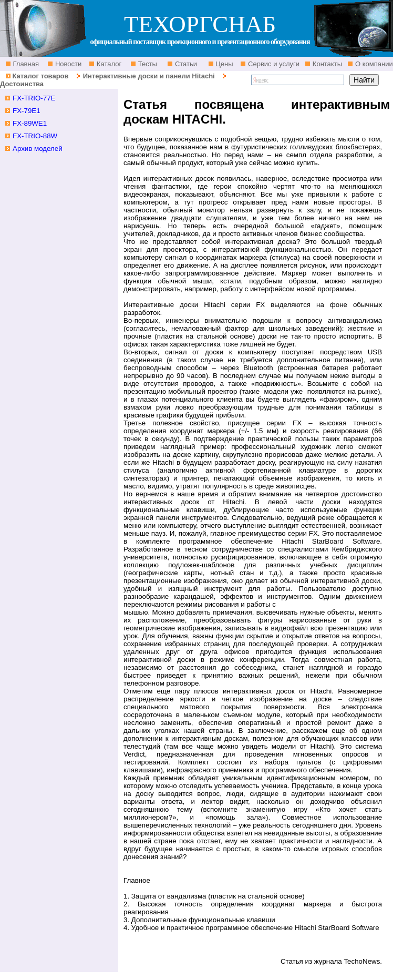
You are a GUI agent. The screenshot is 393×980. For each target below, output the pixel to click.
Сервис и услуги (273, 64)
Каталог (108, 64)
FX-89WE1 (30, 123)
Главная (25, 64)
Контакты (326, 64)
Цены (224, 64)
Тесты (147, 64)
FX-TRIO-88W (35, 136)
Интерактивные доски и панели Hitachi (149, 76)
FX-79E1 (27, 111)
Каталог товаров (40, 76)
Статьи (185, 64)
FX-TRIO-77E (34, 98)
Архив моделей (38, 149)
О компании (373, 64)
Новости (67, 64)
